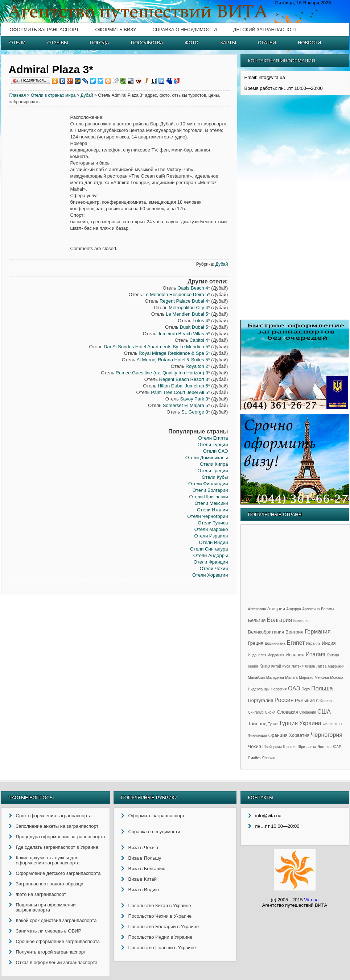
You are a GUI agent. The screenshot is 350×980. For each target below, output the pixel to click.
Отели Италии (213, 510)
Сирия (270, 712)
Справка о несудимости (184, 30)
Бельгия (257, 620)
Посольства (147, 43)
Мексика (322, 678)
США (324, 712)
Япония (269, 758)
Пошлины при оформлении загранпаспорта (46, 907)
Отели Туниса (213, 523)
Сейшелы (324, 701)
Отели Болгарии (210, 490)
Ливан (310, 666)
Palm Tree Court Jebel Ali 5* (180, 392)
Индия (329, 643)
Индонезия (257, 655)
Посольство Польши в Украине (162, 948)
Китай (276, 666)
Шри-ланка (307, 747)
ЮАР (337, 747)
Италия (316, 654)
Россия (284, 700)
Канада (333, 655)
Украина (310, 723)
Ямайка (254, 758)
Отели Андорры (211, 555)
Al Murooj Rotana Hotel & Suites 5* (173, 360)
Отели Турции (213, 445)
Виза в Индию (144, 890)
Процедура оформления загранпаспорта (61, 837)
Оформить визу (116, 30)
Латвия (298, 666)
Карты (228, 43)
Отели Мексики (211, 503)
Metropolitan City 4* (189, 308)
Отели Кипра (214, 464)
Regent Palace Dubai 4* (185, 301)
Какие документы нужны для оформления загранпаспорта (48, 860)
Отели (18, 43)
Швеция (290, 747)
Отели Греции (213, 471)
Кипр (265, 666)
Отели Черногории (207, 516)
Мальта (291, 678)
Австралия (257, 609)
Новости (309, 43)
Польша (322, 688)
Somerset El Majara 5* (186, 405)
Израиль (313, 643)
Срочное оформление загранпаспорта (58, 941)
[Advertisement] (40, 225)
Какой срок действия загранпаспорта (56, 920)
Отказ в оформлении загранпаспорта (57, 962)
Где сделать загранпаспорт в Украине (57, 847)
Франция (278, 735)
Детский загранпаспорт (265, 30)
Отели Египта (213, 438)
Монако (336, 678)
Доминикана (275, 643)
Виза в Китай (143, 879)
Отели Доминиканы (207, 458)
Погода (100, 43)
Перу (306, 689)
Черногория (327, 735)
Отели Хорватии (210, 575)
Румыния (305, 700)
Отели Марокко (211, 529)
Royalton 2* (198, 366)
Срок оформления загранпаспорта (54, 816)
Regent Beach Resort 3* (185, 379)
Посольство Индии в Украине (160, 937)
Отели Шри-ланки (209, 497)
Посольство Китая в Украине (160, 906)
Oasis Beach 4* (194, 288)
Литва (322, 666)
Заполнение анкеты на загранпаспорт (57, 826)
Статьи (267, 43)
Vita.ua (311, 900)
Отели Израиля (211, 536)
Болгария (279, 620)
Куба (286, 666)
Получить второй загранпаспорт (51, 952)
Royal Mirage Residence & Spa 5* (174, 353)
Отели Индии (214, 542)
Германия (318, 632)
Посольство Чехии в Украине (160, 916)
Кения (253, 666)
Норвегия (279, 689)
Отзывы (57, 43)
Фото (192, 43)
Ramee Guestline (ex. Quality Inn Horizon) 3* (163, 373)
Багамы (327, 609)
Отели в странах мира (53, 95)
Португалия (261, 700)
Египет (296, 643)
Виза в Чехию (143, 848)
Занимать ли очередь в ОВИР (49, 931)
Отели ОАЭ (216, 451)
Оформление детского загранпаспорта (58, 873)
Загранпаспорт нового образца (50, 884)
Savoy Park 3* (195, 399)
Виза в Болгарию (147, 869)
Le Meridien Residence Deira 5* (177, 294)
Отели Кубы (215, 477)
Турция (288, 723)
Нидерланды (259, 689)
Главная (18, 95)
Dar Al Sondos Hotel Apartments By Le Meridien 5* (157, 347)
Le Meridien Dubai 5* (188, 314)
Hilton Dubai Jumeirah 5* (184, 386)
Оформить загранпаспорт (44, 30)
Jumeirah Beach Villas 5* (184, 334)
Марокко (306, 678)
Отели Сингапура (209, 549)
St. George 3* (196, 412)
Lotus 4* (201, 321)
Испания (295, 655)
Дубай (87, 95)
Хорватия (299, 735)
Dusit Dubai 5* (195, 327)
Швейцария (272, 747)
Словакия (287, 712)
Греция (256, 643)
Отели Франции (211, 562)
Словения (308, 712)
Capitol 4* (199, 340)
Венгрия (294, 632)
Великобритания (266, 632)
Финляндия (258, 736)
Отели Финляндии (208, 484)
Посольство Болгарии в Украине (164, 927)
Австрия (276, 609)
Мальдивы (275, 678)
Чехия (255, 746)
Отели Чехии (214, 568)
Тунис (273, 724)
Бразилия (302, 621)
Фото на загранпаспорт (41, 894)
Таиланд (257, 724)
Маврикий (336, 666)
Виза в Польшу (145, 858)
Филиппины (332, 724)
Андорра (294, 609)
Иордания (276, 655)
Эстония (324, 747)
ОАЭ (294, 688)
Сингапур (256, 712)
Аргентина (311, 609)
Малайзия (257, 678)
